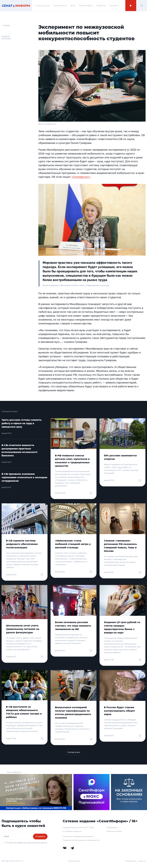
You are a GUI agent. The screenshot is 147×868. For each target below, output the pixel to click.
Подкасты (101, 5)
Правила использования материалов (81, 840)
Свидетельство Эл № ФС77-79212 (78, 827)
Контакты (114, 5)
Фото (73, 5)
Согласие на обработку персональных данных (26, 843)
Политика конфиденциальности (78, 836)
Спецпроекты (60, 5)
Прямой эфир (86, 5)
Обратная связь (114, 831)
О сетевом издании (72, 831)
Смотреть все (74, 752)
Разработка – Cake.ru (135, 861)
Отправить (40, 836)
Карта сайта (74, 861)
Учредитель (112, 827)
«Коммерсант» (81, 177)
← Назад (6, 25)
